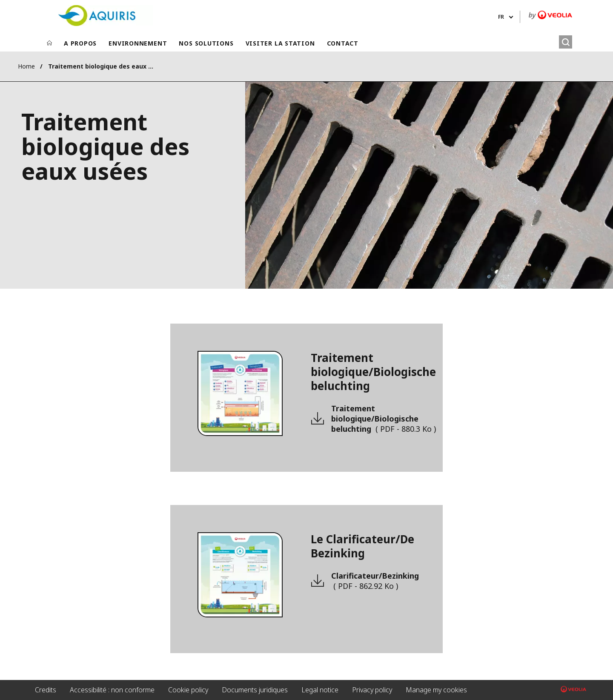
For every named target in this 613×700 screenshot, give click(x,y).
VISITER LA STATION (280, 43)
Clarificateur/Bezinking (375, 581)
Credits (46, 690)
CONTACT (343, 43)
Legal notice (320, 690)
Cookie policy (188, 690)
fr (501, 17)
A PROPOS (80, 43)
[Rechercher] (566, 42)
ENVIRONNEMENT (138, 43)
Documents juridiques (255, 690)
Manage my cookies (436, 690)
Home (26, 66)
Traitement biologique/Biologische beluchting (384, 419)
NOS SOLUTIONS (206, 43)
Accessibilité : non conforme (112, 690)
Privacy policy (372, 690)
